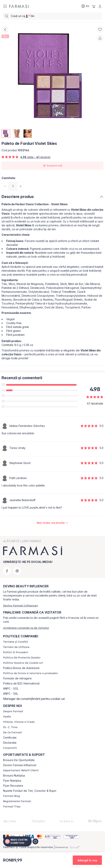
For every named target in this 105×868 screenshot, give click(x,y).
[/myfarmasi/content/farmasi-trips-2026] (12, 807)
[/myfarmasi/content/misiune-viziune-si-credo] (19, 722)
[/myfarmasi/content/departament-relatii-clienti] (21, 770)
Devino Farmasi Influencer (20, 765)
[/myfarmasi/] (19, 6)
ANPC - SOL (11, 689)
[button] (87, 860)
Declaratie (10, 743)
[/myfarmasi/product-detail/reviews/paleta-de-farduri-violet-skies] (53, 523)
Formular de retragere (17, 678)
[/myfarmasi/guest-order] (26, 628)
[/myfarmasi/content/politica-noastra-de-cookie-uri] (23, 663)
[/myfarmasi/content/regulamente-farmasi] (17, 801)
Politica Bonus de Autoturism (21, 668)
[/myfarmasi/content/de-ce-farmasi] (12, 733)
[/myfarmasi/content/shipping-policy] (31, 673)
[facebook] (7, 571)
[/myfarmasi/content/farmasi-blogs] (11, 796)
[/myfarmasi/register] (21, 606)
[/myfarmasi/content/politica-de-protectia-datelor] (22, 658)
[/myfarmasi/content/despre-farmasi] (13, 711)
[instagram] (17, 571)
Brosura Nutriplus (14, 776)
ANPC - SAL (11, 694)
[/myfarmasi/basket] (94, 6)
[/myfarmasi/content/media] (7, 717)
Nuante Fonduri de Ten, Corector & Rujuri (30, 791)
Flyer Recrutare (13, 786)
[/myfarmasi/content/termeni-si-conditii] (16, 642)
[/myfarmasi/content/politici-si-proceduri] (16, 652)
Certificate (10, 738)
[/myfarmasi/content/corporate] (10, 748)
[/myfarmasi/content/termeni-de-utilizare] (16, 647)
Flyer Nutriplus (12, 781)
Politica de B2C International (21, 683)
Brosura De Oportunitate (19, 760)
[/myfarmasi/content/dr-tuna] (10, 727)
